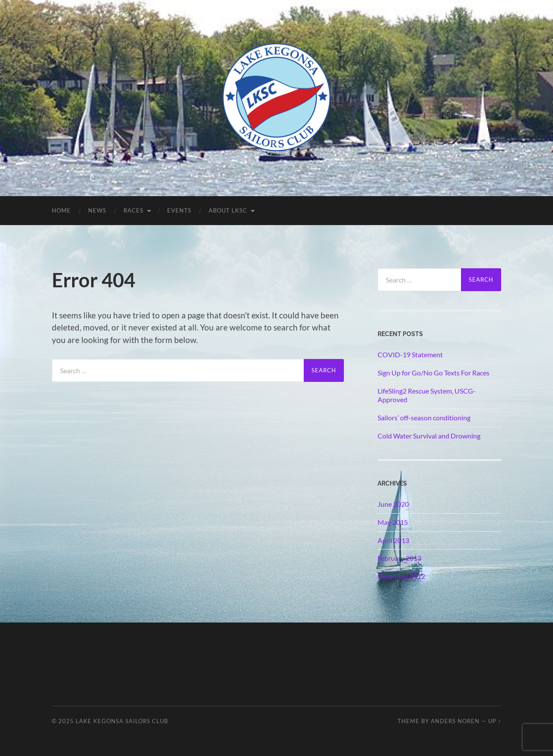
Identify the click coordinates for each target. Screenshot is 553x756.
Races (133, 210)
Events (179, 210)
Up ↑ (495, 721)
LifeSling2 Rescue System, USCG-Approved (427, 395)
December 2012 (401, 576)
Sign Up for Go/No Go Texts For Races (434, 373)
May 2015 (393, 522)
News (97, 210)
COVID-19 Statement (410, 354)
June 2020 (393, 504)
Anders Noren (455, 721)
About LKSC (228, 210)
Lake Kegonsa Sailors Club (122, 721)
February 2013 (399, 558)
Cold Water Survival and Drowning (429, 436)
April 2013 (393, 540)
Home (61, 210)
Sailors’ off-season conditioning (424, 418)
